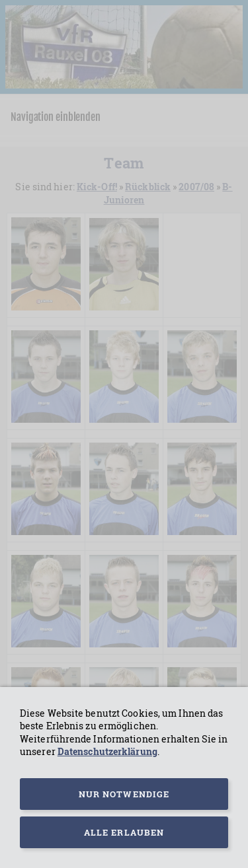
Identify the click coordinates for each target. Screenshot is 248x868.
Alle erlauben (124, 832)
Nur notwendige (124, 794)
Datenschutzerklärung (107, 751)
